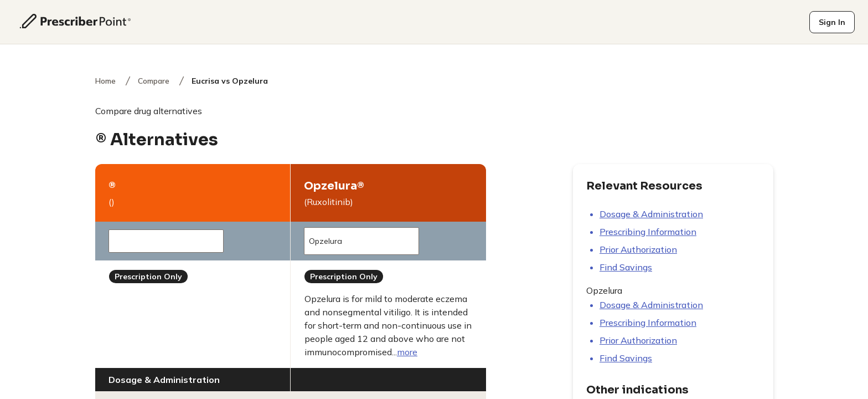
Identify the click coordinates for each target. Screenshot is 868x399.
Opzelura (358, 241)
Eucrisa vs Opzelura (230, 81)
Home (105, 81)
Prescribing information (648, 232)
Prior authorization (638, 249)
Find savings (626, 267)
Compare (154, 81)
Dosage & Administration (651, 214)
